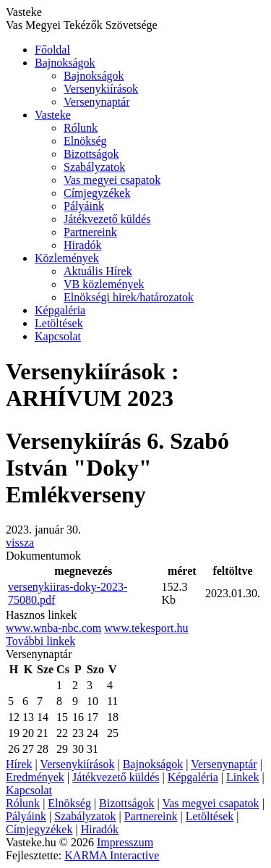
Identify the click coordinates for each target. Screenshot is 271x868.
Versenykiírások (101, 89)
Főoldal (52, 50)
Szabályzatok (94, 167)
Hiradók (82, 245)
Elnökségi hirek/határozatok (129, 297)
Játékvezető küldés (107, 219)
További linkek (40, 641)
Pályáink (84, 206)
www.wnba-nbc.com (53, 628)
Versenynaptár (97, 102)
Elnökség (85, 141)
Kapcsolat (58, 336)
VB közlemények (104, 284)
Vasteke (53, 115)
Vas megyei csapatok (112, 180)
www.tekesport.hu (146, 628)
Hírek (19, 764)
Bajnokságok (65, 63)
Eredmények (35, 777)
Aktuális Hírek (98, 271)
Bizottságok (91, 154)
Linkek (242, 777)
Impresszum (125, 842)
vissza (20, 543)
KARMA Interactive (112, 855)
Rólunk (81, 128)
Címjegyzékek (97, 193)
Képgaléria (60, 310)
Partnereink (90, 232)
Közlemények (67, 258)
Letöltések (59, 323)
